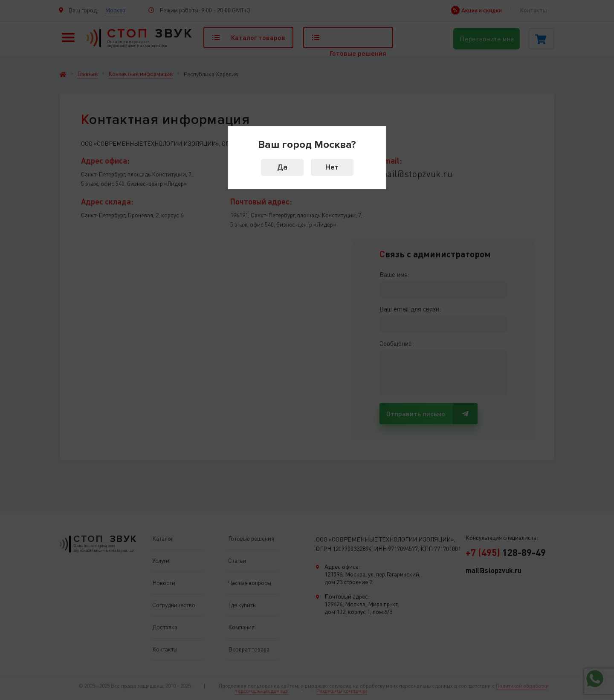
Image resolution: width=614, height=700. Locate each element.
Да (282, 167)
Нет (332, 167)
